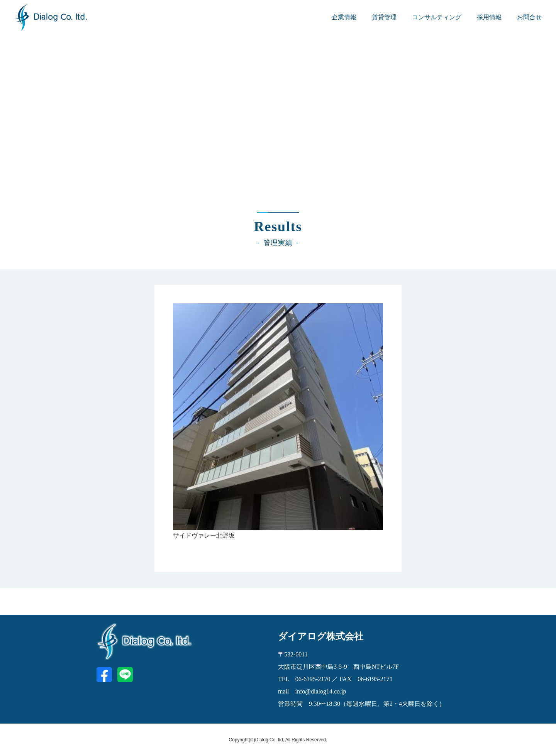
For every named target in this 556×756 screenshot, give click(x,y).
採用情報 (489, 17)
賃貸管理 (384, 17)
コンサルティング (437, 17)
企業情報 (344, 17)
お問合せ (529, 17)
